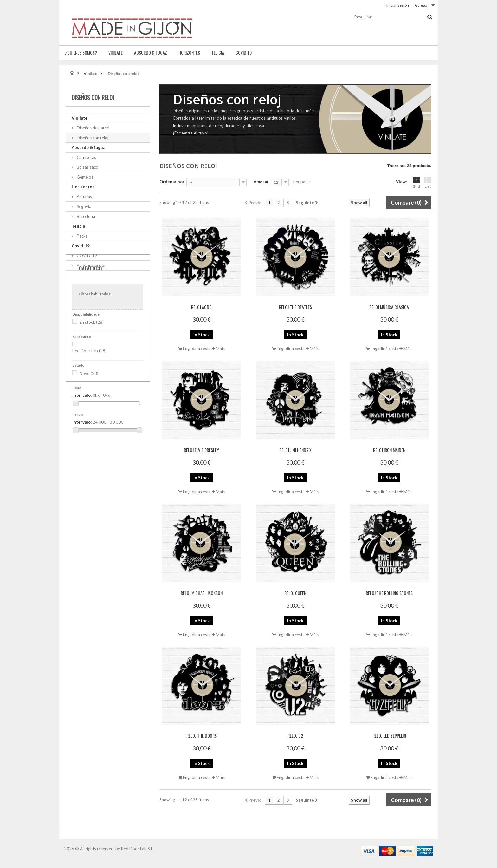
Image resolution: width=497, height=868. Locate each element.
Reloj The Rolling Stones (389, 593)
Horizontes (189, 52)
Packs (82, 236)
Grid (416, 183)
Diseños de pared (93, 128)
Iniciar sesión (398, 5)
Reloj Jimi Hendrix (295, 450)
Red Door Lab (89, 377)
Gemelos (84, 177)
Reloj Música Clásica (389, 307)
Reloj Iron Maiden (389, 450)
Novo (89, 399)
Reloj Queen (295, 593)
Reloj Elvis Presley (201, 450)
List (428, 183)
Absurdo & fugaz (151, 52)
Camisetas (86, 157)
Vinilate (116, 52)
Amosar (261, 182)
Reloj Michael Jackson (202, 593)
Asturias (84, 197)
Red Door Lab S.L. (137, 849)
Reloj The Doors (202, 736)
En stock (92, 348)
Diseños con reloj (92, 138)
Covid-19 (244, 52)
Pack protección (91, 265)
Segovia (84, 206)
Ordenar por (172, 182)
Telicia (218, 52)
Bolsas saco (87, 167)
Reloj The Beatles (295, 307)
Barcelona (85, 216)
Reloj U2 (295, 736)
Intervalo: (82, 421)
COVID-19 (86, 256)
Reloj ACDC (201, 307)
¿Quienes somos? (81, 52)
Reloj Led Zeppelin (389, 736)
